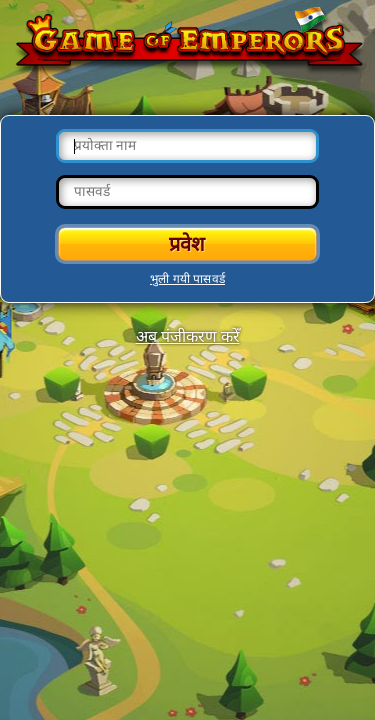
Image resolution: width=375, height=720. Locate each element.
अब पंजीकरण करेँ (188, 336)
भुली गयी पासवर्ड (187, 279)
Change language (310, 21)
